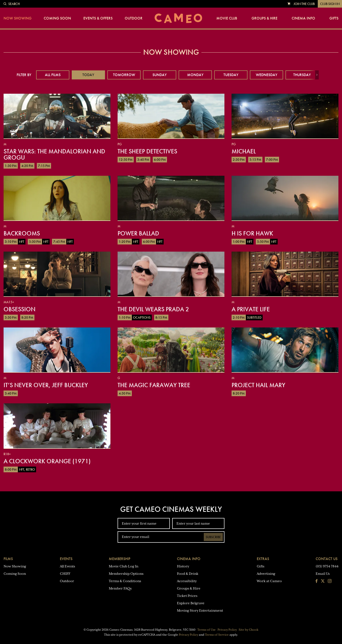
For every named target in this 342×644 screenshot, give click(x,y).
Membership (120, 559)
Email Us (323, 574)
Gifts (334, 18)
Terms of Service (217, 635)
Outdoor (134, 18)
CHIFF (65, 574)
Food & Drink (188, 574)
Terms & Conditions (125, 581)
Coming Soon (57, 18)
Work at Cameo (269, 581)
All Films (53, 75)
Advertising (266, 574)
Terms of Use (207, 630)
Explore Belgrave (191, 603)
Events (66, 559)
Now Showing (18, 18)
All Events (67, 566)
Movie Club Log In (123, 566)
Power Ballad (138, 233)
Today (88, 75)
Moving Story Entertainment (200, 610)
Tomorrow (124, 75)
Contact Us (327, 559)
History (183, 566)
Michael (244, 151)
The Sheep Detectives (147, 151)
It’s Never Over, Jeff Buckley (46, 385)
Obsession (19, 309)
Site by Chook (249, 630)
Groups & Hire (264, 18)
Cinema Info (303, 18)
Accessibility (187, 581)
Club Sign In (330, 4)
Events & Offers (98, 18)
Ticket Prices (187, 596)
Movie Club (227, 18)
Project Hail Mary (258, 385)
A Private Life (251, 309)
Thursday (302, 75)
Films (8, 559)
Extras (263, 559)
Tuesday (231, 75)
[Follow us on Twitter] (323, 581)
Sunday (160, 75)
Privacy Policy (227, 630)
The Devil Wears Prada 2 (153, 309)
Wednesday (267, 75)
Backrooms (22, 233)
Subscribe (213, 537)
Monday (195, 75)
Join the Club (304, 4)
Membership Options (126, 574)
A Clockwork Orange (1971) (47, 461)
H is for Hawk (252, 233)
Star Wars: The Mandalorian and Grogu (54, 154)
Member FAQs (120, 588)
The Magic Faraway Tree (154, 385)
